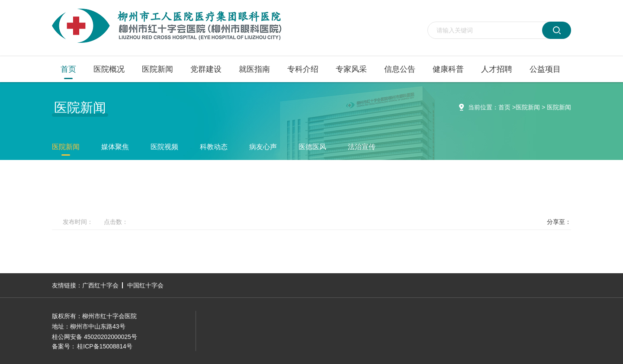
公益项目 (545, 69)
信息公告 (400, 69)
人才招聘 (497, 69)
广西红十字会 (100, 285)
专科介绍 (303, 69)
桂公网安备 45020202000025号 (95, 337)
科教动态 (214, 147)
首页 (68, 69)
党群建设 (206, 69)
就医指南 (254, 69)
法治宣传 (362, 147)
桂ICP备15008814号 (105, 346)
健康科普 (448, 69)
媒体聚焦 (115, 147)
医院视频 (164, 147)
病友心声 (263, 147)
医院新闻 (157, 69)
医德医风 (312, 147)
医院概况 (109, 69)
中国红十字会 (145, 285)
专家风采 (351, 69)
